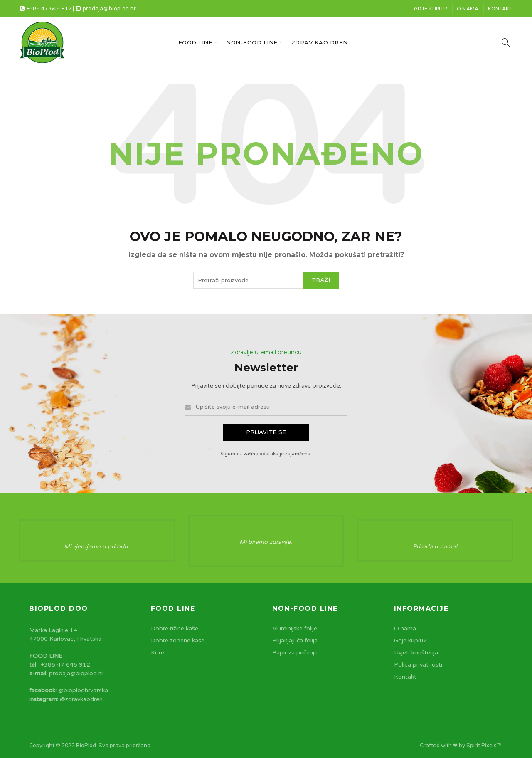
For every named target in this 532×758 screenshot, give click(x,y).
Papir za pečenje (295, 653)
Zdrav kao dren (320, 42)
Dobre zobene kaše (178, 641)
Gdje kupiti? (431, 9)
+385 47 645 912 (49, 9)
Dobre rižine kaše (175, 628)
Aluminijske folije (295, 628)
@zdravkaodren (81, 699)
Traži (321, 280)
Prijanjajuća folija (295, 641)
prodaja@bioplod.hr (109, 9)
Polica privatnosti (418, 665)
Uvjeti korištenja (416, 653)
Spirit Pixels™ (484, 746)
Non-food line (252, 42)
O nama (468, 9)
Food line (196, 42)
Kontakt (500, 9)
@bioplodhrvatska (83, 690)
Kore (158, 653)
